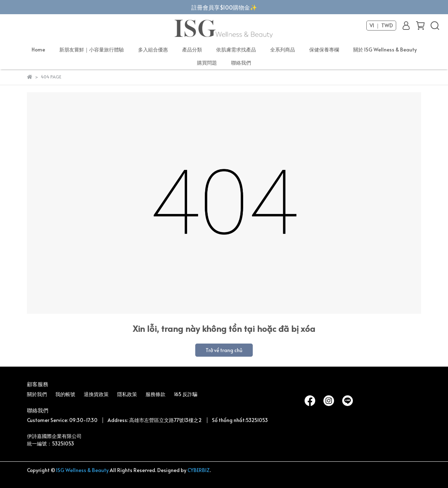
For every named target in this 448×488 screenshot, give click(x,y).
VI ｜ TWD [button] (381, 26)
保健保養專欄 (324, 50)
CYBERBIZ (199, 470)
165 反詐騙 (186, 394)
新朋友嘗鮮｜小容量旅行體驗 (92, 50)
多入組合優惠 (153, 50)
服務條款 (155, 394)
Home (38, 50)
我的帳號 (65, 394)
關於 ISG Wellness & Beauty (385, 50)
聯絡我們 (241, 63)
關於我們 (37, 394)
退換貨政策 (96, 394)
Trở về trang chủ (224, 350)
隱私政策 (127, 394)
